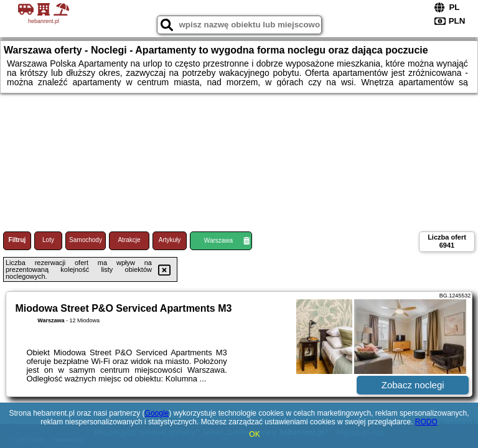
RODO (426, 422)
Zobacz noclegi (413, 385)
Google (157, 413)
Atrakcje (129, 240)
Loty (48, 240)
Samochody (86, 240)
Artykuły (170, 240)
